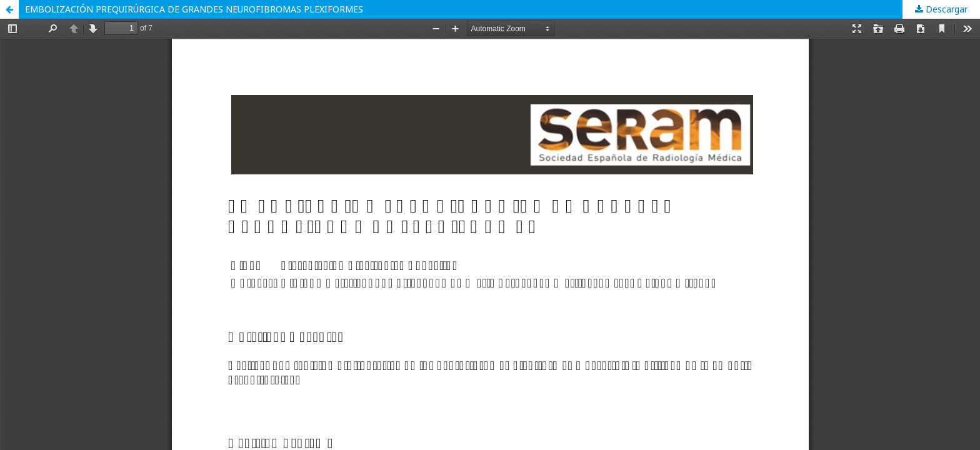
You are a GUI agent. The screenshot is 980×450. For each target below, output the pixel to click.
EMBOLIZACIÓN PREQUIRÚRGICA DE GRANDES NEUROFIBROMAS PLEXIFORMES (194, 9)
